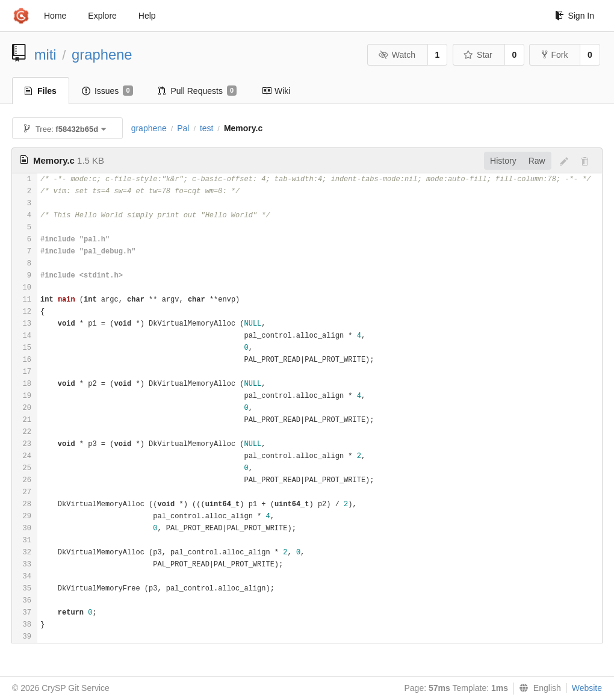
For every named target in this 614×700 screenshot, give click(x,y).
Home (55, 16)
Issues (107, 91)
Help (147, 16)
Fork (555, 55)
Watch (397, 55)
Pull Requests (198, 91)
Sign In (575, 16)
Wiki (276, 91)
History (503, 161)
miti (45, 54)
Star (478, 55)
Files (41, 91)
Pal (183, 128)
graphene (102, 54)
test (207, 128)
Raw (537, 161)
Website (587, 688)
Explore (102, 16)
